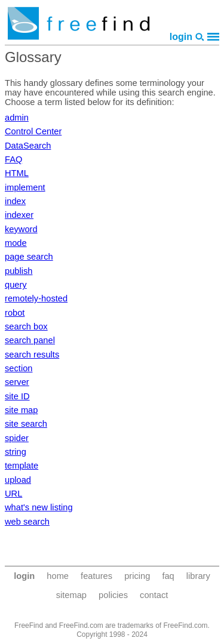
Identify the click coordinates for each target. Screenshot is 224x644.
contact (154, 595)
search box (26, 326)
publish (19, 271)
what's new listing (39, 507)
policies (113, 595)
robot (15, 313)
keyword (21, 229)
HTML (17, 173)
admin (17, 118)
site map (21, 410)
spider (17, 438)
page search (29, 257)
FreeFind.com (186, 625)
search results (32, 355)
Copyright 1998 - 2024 (112, 634)
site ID (17, 396)
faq (168, 576)
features (96, 576)
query (16, 285)
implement (25, 187)
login (181, 37)
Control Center (33, 131)
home (58, 576)
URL (13, 494)
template (22, 466)
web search (27, 522)
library (198, 576)
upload (18, 480)
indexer (19, 215)
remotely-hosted (36, 298)
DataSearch (28, 146)
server (17, 382)
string (16, 452)
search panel (30, 340)
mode (16, 243)
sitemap (71, 595)
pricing (137, 576)
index (15, 201)
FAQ (13, 159)
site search (26, 424)
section (19, 368)
